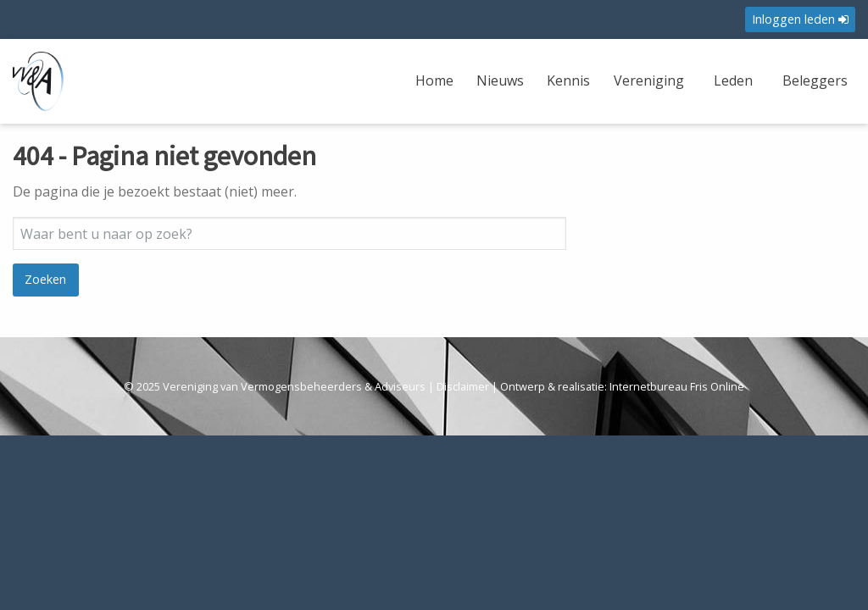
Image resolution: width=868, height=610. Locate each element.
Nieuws (500, 80)
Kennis (568, 80)
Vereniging (649, 80)
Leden (733, 80)
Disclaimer (463, 386)
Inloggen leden (800, 19)
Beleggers (815, 80)
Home (434, 80)
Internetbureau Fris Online (677, 386)
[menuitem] (437, 91)
